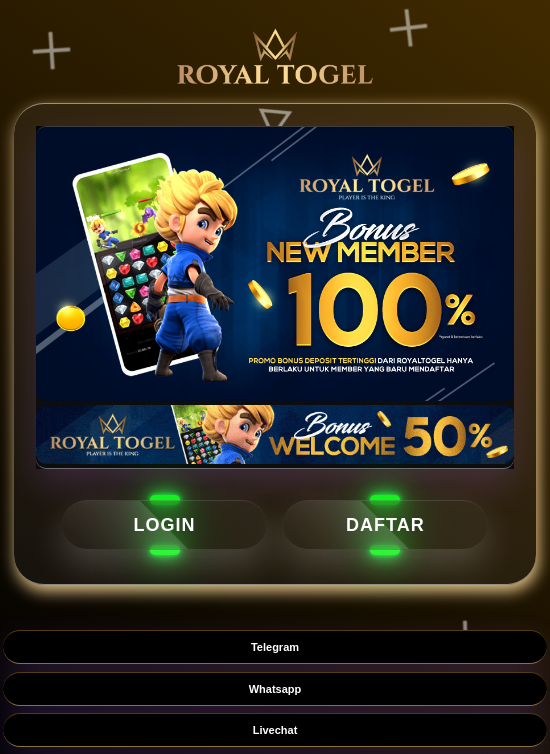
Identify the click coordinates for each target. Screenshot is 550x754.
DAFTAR (385, 525)
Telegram (275, 647)
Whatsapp (275, 689)
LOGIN (165, 525)
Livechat (275, 730)
